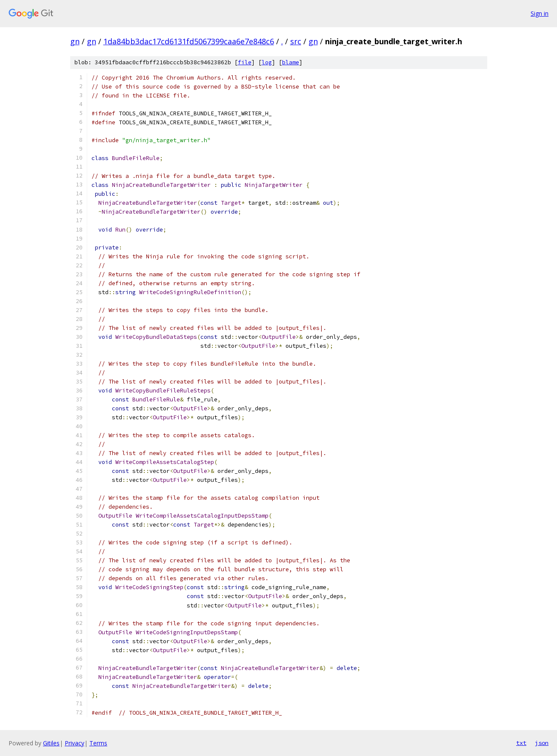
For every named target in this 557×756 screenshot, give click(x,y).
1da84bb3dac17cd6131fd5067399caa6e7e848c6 (189, 41)
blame (291, 62)
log (267, 62)
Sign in (540, 13)
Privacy (74, 743)
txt (521, 743)
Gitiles (51, 743)
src (296, 41)
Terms (98, 743)
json (542, 743)
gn (75, 41)
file (245, 62)
